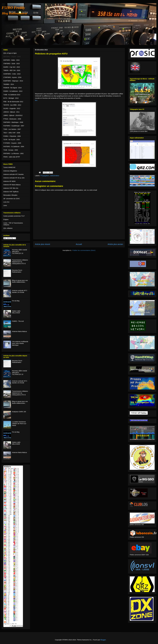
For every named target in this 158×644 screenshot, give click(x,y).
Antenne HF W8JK (9, 181)
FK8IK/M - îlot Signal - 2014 (12, 88)
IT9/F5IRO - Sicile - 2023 (12, 64)
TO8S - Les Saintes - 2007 (12, 129)
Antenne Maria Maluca (19, 331)
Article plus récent (43, 244)
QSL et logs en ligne (10, 53)
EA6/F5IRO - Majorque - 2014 (13, 81)
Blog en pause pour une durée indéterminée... (20, 281)
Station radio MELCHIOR (16, 312)
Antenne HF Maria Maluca (12, 185)
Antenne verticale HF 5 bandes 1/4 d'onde (20, 291)
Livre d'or (6, 202)
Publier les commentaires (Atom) (84, 250)
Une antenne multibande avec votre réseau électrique (20, 343)
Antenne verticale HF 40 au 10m (14, 178)
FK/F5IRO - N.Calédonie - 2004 (14, 147)
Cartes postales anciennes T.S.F (14, 216)
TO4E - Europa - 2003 (11, 150)
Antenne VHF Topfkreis (11, 192)
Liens (5, 205)
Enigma (6, 219)
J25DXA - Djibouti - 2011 (11, 112)
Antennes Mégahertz (10, 171)
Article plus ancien (115, 244)
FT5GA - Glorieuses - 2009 (12, 119)
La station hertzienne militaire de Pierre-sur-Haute (19, 424)
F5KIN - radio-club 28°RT (12, 157)
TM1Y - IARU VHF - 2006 (12, 133)
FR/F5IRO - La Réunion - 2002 (13, 153)
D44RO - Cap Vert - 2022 (12, 67)
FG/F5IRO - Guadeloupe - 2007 (14, 126)
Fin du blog (16, 301)
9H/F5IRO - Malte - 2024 (11, 60)
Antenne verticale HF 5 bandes (13, 174)
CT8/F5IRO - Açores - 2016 (12, 77)
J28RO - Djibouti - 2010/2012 (13, 115)
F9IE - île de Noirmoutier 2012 (13, 102)
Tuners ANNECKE (9, 167)
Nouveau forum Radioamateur (17, 271)
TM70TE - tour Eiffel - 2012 (12, 105)
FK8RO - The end (18, 321)
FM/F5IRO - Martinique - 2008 (13, 122)
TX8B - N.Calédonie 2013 (12, 95)
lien (36, 100)
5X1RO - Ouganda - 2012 (12, 108)
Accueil (79, 244)
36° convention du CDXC (12, 199)
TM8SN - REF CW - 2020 (12, 70)
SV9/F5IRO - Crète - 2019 (12, 74)
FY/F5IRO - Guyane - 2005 (12, 143)
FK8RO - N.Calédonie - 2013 (13, 91)
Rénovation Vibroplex (10, 195)
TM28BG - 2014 (9, 84)
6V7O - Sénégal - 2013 (11, 98)
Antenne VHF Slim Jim (11, 188)
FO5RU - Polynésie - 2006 (12, 136)
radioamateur (55, 176)
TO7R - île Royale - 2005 (12, 140)
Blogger (103, 640)
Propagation (45, 176)
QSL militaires (8, 228)
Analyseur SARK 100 (19, 412)
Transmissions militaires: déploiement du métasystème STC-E (20, 262)
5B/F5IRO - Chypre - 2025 (12, 57)
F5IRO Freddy (13, 8)
